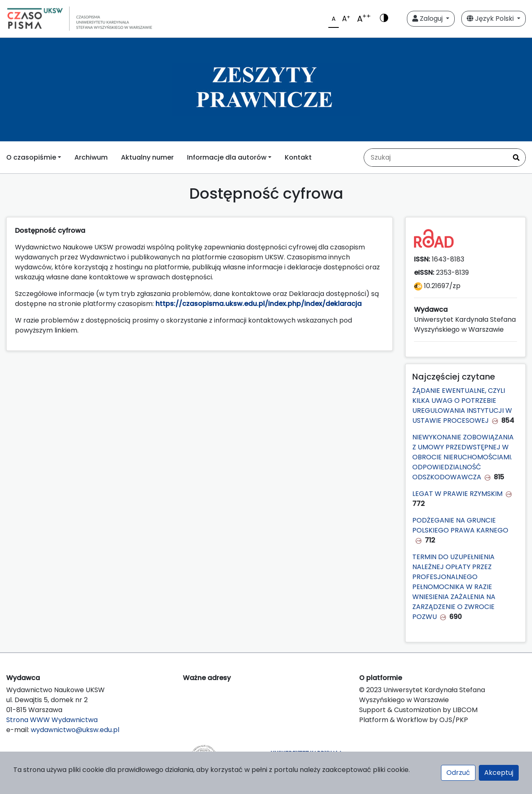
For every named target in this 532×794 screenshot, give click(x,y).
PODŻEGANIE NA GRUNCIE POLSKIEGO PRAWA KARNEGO (460, 525)
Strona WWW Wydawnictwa (52, 720)
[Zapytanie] (436, 158)
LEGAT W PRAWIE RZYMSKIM (457, 494)
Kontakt (298, 157)
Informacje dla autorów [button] (227, 157)
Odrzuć (458, 773)
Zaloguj (428, 18)
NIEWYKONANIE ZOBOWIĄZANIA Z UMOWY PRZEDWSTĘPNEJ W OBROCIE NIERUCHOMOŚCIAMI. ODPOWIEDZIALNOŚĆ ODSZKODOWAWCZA (463, 457)
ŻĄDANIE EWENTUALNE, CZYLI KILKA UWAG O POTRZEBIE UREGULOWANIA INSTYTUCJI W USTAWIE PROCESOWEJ (462, 406)
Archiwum (91, 157)
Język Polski (491, 18)
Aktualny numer (147, 157)
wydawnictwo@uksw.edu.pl (75, 730)
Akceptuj (499, 773)
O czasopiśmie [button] (31, 157)
